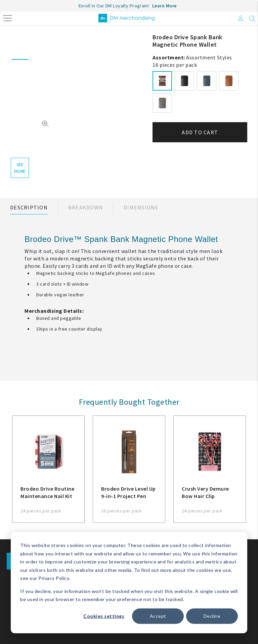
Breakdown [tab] (86, 207)
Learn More (164, 6)
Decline (212, 616)
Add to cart (200, 132)
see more (20, 168)
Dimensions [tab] (141, 207)
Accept (158, 616)
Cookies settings (104, 616)
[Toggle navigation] (8, 18)
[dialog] (129, 583)
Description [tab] (29, 207)
